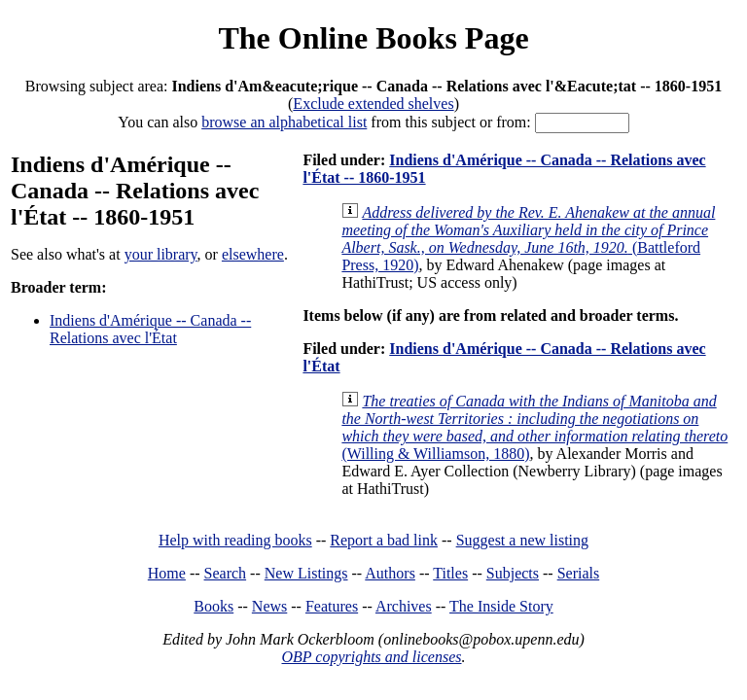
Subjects (513, 573)
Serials (579, 573)
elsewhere (253, 254)
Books (213, 606)
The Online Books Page (373, 38)
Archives (404, 606)
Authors (390, 573)
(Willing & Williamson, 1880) (534, 427)
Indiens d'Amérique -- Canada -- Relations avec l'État (150, 329)
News (269, 606)
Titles (450, 573)
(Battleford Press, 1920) (528, 239)
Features (332, 606)
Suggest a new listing (522, 540)
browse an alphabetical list (284, 122)
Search (226, 573)
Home (167, 573)
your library (161, 254)
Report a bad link (384, 540)
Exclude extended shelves (373, 104)
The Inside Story (501, 606)
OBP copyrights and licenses (371, 657)
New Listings (306, 573)
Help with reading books (235, 540)
